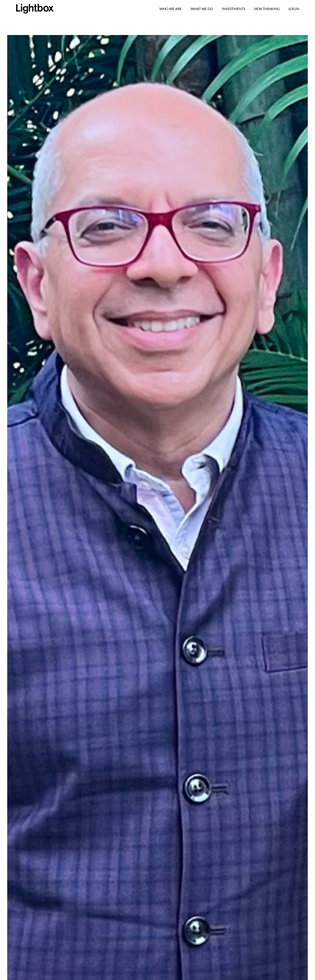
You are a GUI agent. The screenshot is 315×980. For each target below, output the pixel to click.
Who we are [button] (171, 9)
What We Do (202, 9)
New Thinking (267, 9)
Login (294, 9)
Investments (234, 9)
